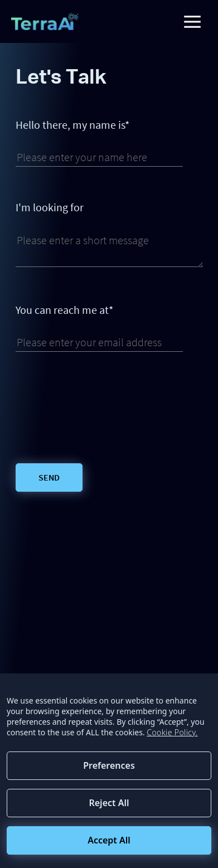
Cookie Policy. (172, 732)
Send (49, 477)
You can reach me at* (64, 310)
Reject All (109, 803)
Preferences (109, 765)
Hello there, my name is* (72, 125)
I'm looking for (50, 207)
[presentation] (100, 408)
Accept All (109, 840)
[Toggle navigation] (192, 21)
